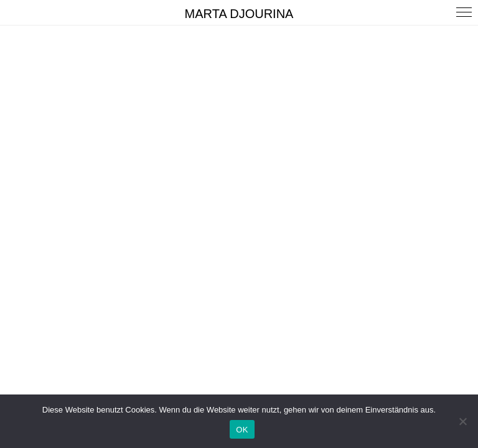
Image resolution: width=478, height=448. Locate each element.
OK (242, 430)
